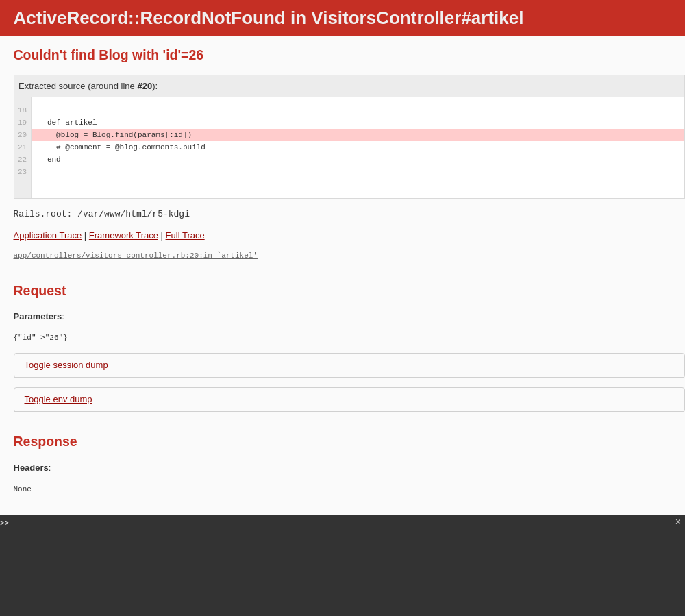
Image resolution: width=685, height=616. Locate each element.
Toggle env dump (59, 399)
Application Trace (48, 235)
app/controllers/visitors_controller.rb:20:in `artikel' (136, 255)
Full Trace (185, 235)
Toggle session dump (66, 365)
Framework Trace (124, 235)
